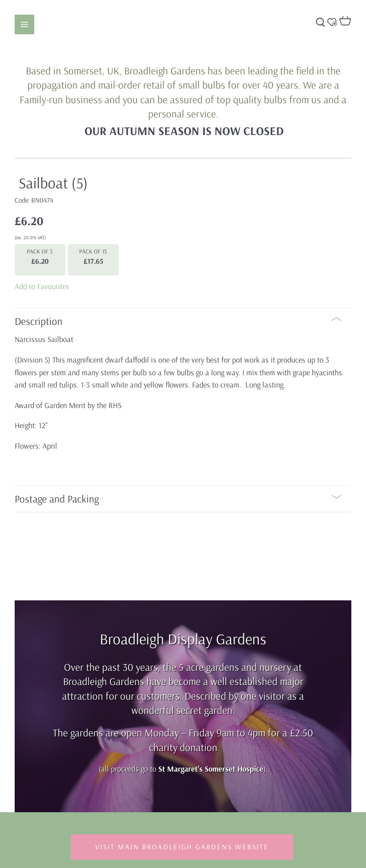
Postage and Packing (178, 499)
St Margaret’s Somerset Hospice (211, 769)
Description (178, 321)
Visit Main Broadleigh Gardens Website (182, 847)
